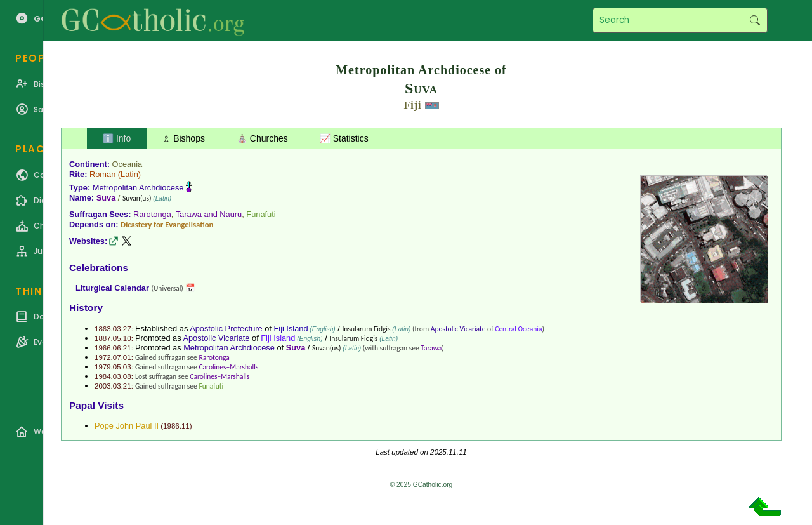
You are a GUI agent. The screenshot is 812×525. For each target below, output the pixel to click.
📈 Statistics (344, 138)
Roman (102, 174)
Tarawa (431, 348)
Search (755, 20)
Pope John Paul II (127, 426)
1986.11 (176, 426)
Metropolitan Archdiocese (138, 188)
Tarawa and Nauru (209, 214)
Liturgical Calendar (112, 288)
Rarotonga (152, 214)
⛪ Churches (262, 138)
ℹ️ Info (117, 138)
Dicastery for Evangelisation (167, 224)
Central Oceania (518, 329)
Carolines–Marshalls (228, 367)
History (86, 308)
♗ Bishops (184, 138)
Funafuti (261, 214)
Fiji (413, 105)
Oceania (128, 164)
